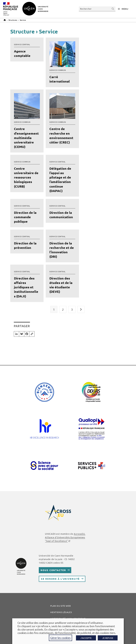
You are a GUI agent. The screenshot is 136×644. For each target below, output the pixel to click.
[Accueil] (5, 20)
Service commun (58, 70)
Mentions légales (61, 612)
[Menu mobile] (123, 9)
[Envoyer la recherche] (113, 9)
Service (23, 20)
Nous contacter (53, 570)
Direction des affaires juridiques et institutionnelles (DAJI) (26, 287)
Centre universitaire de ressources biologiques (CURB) (26, 177)
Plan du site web (60, 606)
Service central (22, 45)
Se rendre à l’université (60, 579)
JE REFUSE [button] (108, 638)
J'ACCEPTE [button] (86, 638)
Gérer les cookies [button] (60, 638)
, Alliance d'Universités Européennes (65, 537)
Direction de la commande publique (25, 217)
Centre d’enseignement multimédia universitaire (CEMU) (26, 138)
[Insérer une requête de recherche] (97, 9)
